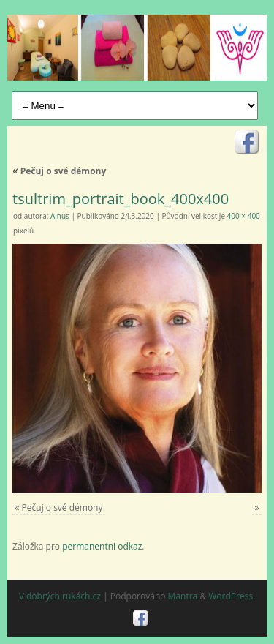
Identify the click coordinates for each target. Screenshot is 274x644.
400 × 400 (244, 216)
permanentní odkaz (102, 546)
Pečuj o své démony (59, 171)
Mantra (183, 596)
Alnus (60, 216)
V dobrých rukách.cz (60, 596)
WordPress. (232, 596)
